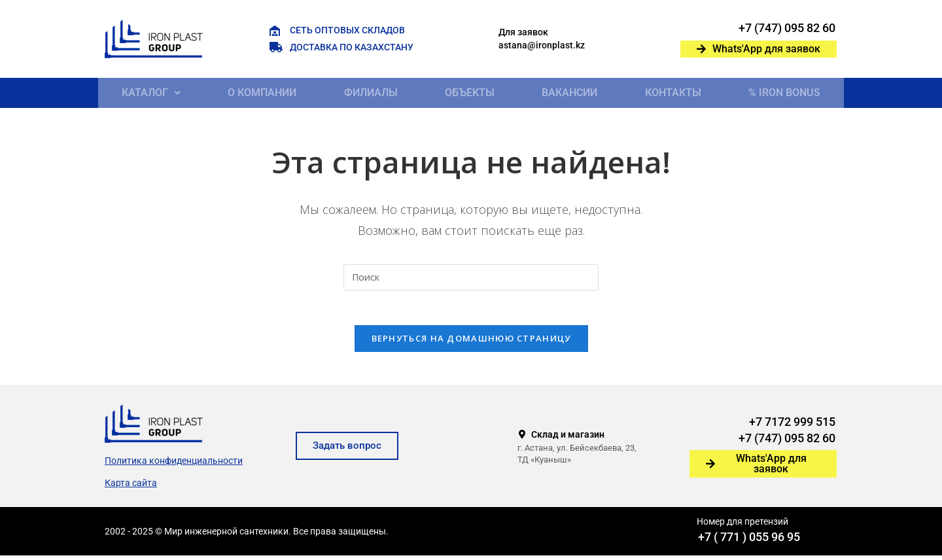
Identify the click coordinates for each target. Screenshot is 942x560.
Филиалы (371, 93)
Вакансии (569, 93)
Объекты (470, 93)
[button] (151, 93)
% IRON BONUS (784, 93)
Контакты (673, 93)
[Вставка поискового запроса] (471, 277)
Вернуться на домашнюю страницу (471, 343)
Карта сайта (131, 487)
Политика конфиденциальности (174, 465)
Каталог (151, 93)
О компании (262, 93)
